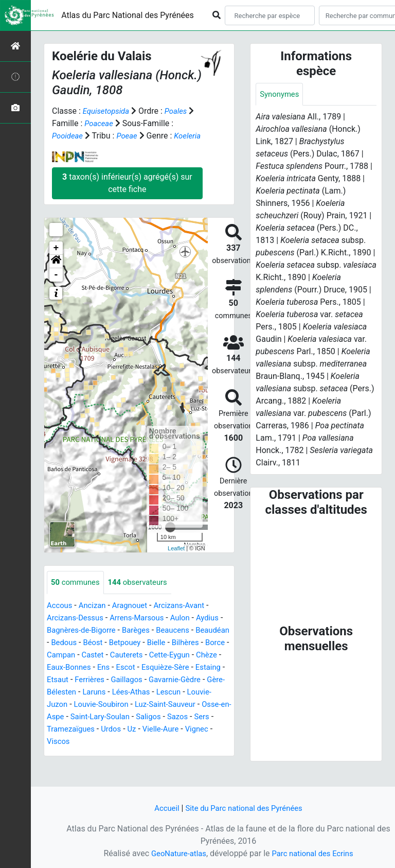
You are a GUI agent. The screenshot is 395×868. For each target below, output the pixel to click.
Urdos (116, 754)
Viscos (59, 766)
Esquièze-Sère (73, 692)
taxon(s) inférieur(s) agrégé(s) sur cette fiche (127, 195)
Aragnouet (135, 618)
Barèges (147, 643)
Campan (125, 667)
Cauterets (195, 667)
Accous (60, 618)
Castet (159, 667)
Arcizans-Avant (188, 618)
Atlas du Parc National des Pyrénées (128, 15)
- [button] (56, 287)
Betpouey (168, 655)
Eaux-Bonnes (150, 680)
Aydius (219, 630)
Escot (210, 680)
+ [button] (56, 261)
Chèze (109, 680)
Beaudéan (65, 655)
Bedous (103, 655)
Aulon (190, 630)
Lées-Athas (99, 717)
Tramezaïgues (73, 754)
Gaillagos (64, 705)
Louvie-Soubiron (76, 729)
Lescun (139, 717)
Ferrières (184, 692)
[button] (56, 274)
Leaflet (176, 561)
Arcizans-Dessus (77, 630)
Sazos (186, 742)
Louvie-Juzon (183, 717)
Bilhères (61, 667)
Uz (137, 754)
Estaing (118, 692)
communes (77, 595)
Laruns (59, 717)
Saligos (155, 742)
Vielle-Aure (168, 754)
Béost (134, 655)
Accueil (162, 808)
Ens (187, 680)
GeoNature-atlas (175, 853)
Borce (93, 667)
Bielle (202, 655)
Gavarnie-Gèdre (115, 705)
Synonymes (281, 94)
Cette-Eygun (69, 680)
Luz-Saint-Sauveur (145, 729)
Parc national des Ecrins (315, 853)
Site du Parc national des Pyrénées (245, 808)
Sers (212, 742)
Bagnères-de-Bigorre (88, 643)
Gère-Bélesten (175, 705)
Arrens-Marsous (143, 630)
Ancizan (95, 618)
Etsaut (150, 692)
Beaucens (186, 643)
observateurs (143, 595)
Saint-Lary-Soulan (104, 742)
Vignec (207, 754)
